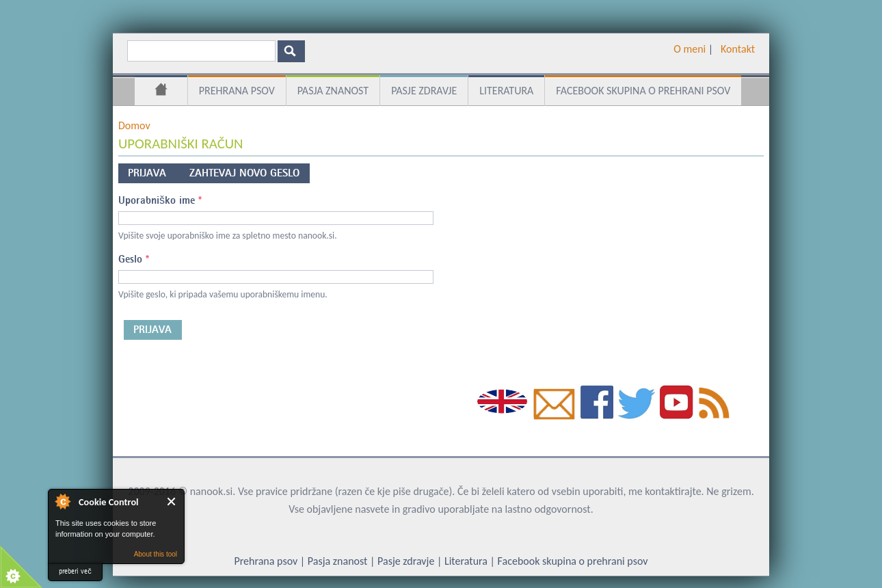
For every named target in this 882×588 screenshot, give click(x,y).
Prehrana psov (237, 91)
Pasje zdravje (424, 91)
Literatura (506, 91)
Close (172, 502)
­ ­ (716, 49)
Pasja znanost (333, 91)
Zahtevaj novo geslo (244, 173)
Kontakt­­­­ (738, 49)
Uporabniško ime (160, 200)
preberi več (75, 571)
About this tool (156, 554)
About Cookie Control (62, 501)
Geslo (134, 259)
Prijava (153, 171)
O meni (690, 49)
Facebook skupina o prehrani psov (643, 91)
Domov (161, 92)
